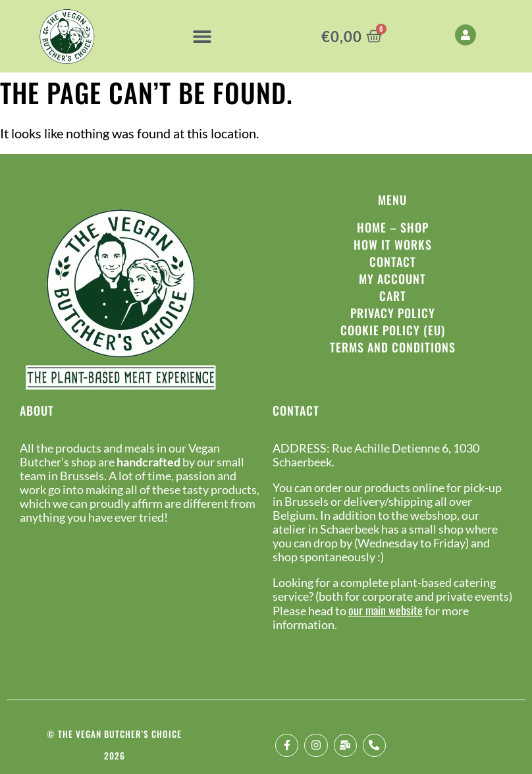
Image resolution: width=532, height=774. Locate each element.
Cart (393, 296)
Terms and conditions (393, 347)
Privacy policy (393, 313)
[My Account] (465, 35)
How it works (393, 244)
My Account (392, 279)
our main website (386, 610)
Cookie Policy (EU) (393, 330)
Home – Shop (393, 227)
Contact (393, 262)
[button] (202, 37)
